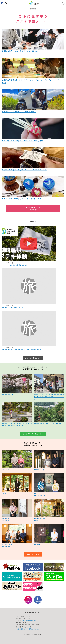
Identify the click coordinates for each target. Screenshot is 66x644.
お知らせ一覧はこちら (33, 358)
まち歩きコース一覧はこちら (33, 434)
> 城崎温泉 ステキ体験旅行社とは (28, 629)
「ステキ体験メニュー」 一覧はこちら (33, 209)
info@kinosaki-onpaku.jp (32, 621)
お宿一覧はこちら (33, 554)
